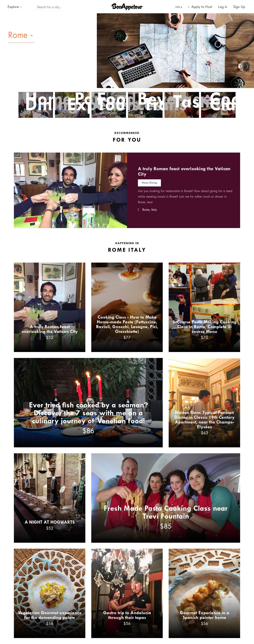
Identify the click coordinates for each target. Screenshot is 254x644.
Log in (223, 7)
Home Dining (45, 103)
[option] (127, 190)
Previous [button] (5, 188)
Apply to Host (200, 7)
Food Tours (113, 103)
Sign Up (239, 7)
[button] (22, 36)
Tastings (198, 103)
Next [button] (249, 188)
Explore (15, 7)
